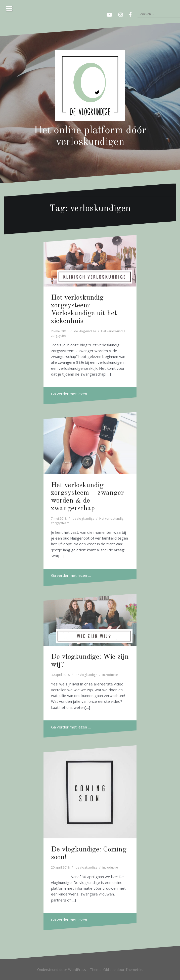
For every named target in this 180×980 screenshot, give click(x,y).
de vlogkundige (85, 331)
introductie (110, 675)
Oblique (109, 970)
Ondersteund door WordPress (62, 970)
